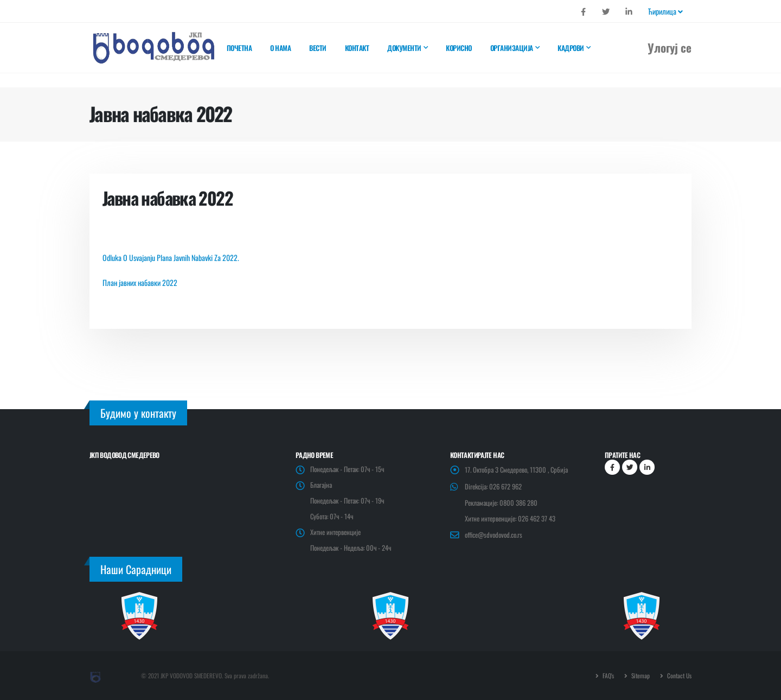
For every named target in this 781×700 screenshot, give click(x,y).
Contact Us (678, 675)
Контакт (357, 48)
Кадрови (571, 48)
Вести (318, 48)
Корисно (459, 48)
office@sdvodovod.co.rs (494, 535)
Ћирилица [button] (665, 11)
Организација (512, 48)
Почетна (239, 48)
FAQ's (607, 675)
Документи (404, 48)
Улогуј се (670, 47)
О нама (280, 48)
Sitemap (640, 675)
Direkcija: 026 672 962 (493, 486)
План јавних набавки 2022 (140, 282)
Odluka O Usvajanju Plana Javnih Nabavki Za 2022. (171, 257)
